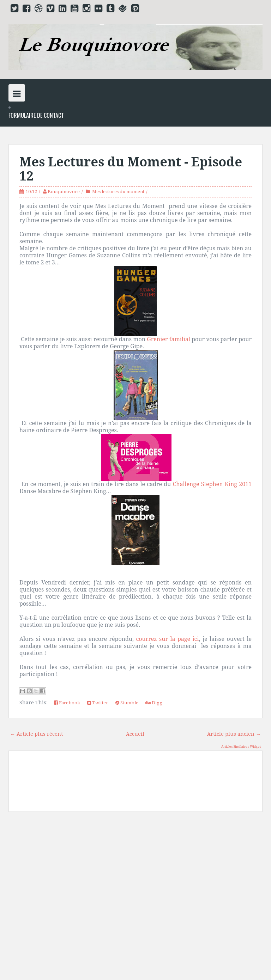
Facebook (67, 703)
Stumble (127, 703)
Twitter (98, 703)
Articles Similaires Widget (241, 747)
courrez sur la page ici (167, 639)
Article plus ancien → (234, 734)
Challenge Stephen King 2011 (212, 484)
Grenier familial (168, 339)
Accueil (135, 734)
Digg (154, 703)
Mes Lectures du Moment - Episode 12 (131, 169)
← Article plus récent (37, 734)
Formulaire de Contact (36, 115)
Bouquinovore (64, 192)
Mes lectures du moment (118, 192)
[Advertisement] (135, 899)
